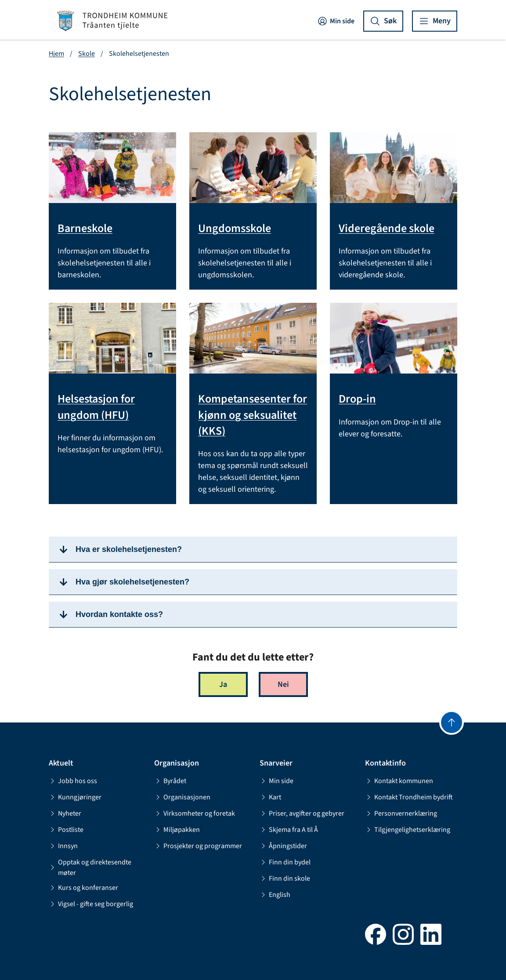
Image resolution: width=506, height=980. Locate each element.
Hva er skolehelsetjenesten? (129, 549)
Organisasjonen (182, 797)
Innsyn (63, 846)
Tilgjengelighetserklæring (408, 830)
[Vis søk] (383, 21)
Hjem (56, 54)
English (275, 895)
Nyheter (65, 813)
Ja (223, 684)
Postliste (66, 830)
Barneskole (85, 229)
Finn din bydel (285, 862)
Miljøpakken (177, 830)
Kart (270, 797)
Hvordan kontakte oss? (119, 614)
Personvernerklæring (401, 813)
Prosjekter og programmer (198, 846)
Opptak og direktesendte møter (90, 867)
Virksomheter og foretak (195, 813)
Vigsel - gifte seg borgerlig (91, 904)
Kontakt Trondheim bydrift (409, 797)
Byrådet (170, 781)
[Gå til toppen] (452, 722)
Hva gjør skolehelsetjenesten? (132, 582)
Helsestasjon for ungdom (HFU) (96, 407)
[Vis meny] (435, 21)
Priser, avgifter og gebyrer (302, 813)
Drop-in (357, 399)
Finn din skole (285, 878)
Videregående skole (387, 229)
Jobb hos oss (73, 781)
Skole (87, 54)
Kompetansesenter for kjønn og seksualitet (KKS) (253, 415)
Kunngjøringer (75, 797)
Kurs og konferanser (83, 888)
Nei (283, 684)
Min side (336, 21)
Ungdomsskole (235, 229)
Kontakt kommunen (399, 781)
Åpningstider (283, 846)
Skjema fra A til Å (289, 830)
